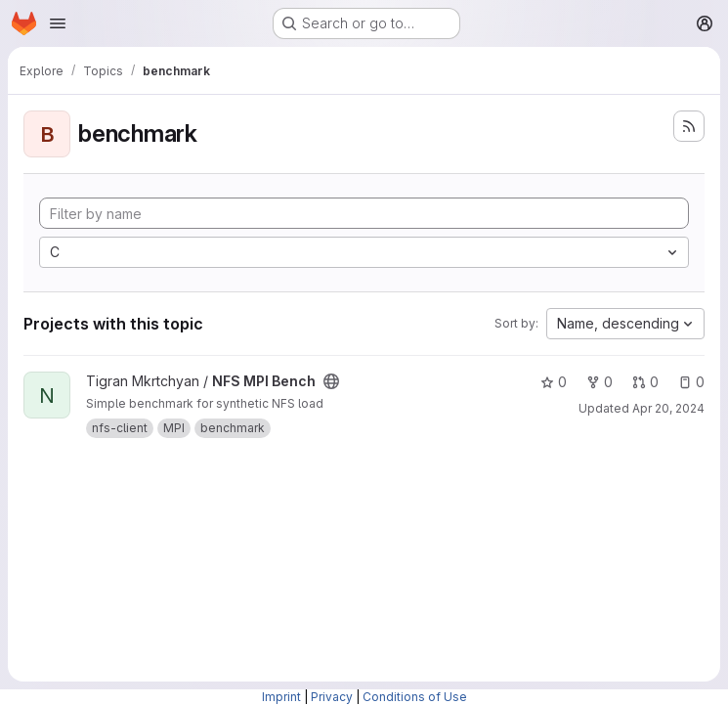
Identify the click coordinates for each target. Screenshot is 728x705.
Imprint (281, 697)
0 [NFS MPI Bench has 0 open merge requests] (645, 382)
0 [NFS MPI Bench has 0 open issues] (691, 382)
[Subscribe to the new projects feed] (689, 126)
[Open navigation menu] (58, 23)
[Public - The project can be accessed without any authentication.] (331, 381)
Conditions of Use (415, 697)
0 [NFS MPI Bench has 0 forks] (600, 382)
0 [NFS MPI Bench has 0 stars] (554, 382)
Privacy (332, 697)
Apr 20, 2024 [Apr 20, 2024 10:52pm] (668, 408)
